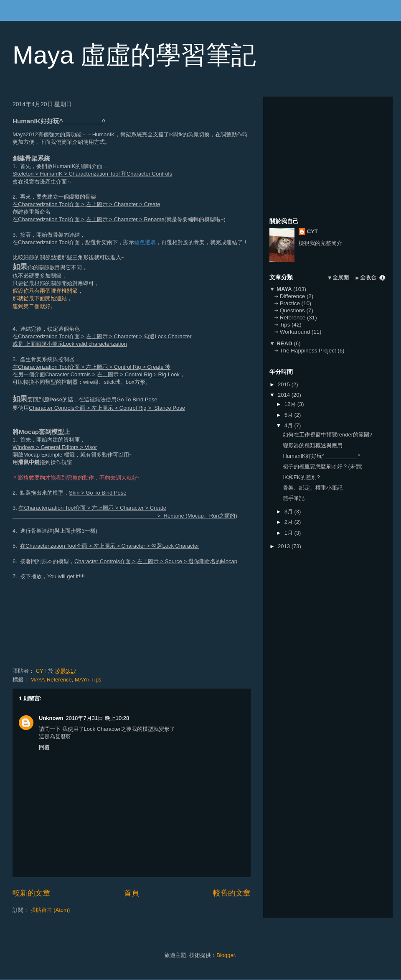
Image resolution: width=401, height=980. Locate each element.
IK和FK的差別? (301, 477)
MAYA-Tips (88, 680)
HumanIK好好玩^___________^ (321, 456)
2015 (285, 384)
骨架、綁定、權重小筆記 (313, 488)
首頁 (132, 893)
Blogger (226, 955)
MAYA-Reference (51, 680)
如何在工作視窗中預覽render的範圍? (327, 435)
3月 (289, 512)
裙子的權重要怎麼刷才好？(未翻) (323, 466)
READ (284, 343)
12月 (291, 404)
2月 (289, 522)
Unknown (51, 718)
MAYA (284, 289)
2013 (285, 546)
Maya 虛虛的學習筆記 (134, 55)
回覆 (44, 747)
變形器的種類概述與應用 (313, 445)
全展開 (341, 277)
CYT (312, 231)
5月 (289, 415)
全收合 (368, 277)
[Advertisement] (332, 155)
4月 (289, 425)
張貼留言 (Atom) (50, 910)
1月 (289, 533)
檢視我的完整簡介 (320, 243)
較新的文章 (31, 893)
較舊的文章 (232, 893)
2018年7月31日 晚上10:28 (98, 718)
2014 (285, 395)
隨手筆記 (294, 498)
